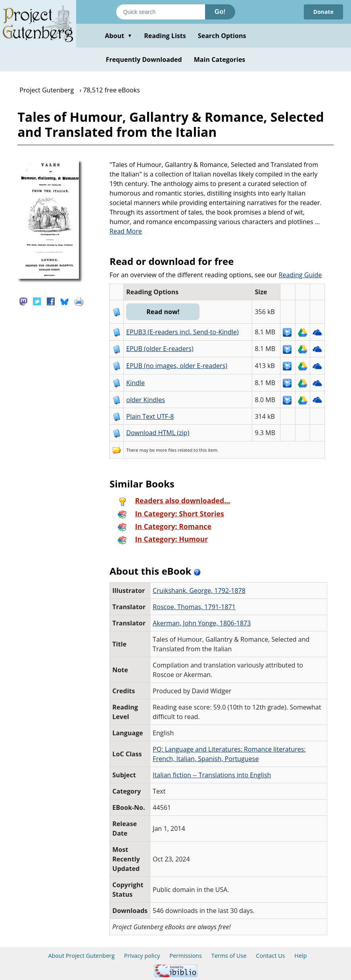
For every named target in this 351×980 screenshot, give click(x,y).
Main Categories (220, 59)
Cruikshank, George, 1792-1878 (199, 591)
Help (300, 956)
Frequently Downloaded (144, 59)
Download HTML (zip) (158, 433)
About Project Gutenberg (81, 956)
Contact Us (270, 956)
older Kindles (146, 400)
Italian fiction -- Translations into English (212, 775)
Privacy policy (142, 956)
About (118, 36)
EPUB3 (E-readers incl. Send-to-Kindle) (182, 332)
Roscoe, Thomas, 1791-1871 (194, 607)
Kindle (135, 383)
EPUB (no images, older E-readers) (177, 366)
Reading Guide (300, 275)
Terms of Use (229, 956)
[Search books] (161, 12)
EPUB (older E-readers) (160, 349)
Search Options (222, 36)
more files (166, 450)
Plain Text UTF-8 (150, 416)
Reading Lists (165, 36)
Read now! (163, 312)
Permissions (186, 956)
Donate (323, 12)
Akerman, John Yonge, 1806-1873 (202, 623)
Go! (220, 12)
